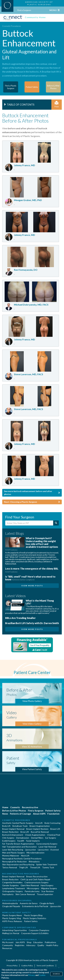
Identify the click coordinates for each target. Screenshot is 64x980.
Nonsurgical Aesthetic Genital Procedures (22, 859)
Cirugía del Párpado (11, 906)
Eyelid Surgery (9, 841)
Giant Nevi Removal (30, 885)
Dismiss (56, 974)
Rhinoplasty (34, 861)
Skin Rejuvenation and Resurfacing (18, 864)
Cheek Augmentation (35, 835)
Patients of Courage (20, 814)
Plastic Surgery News (12, 915)
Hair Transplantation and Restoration (19, 847)
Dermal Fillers (37, 838)
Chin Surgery (8, 838)
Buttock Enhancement (13, 835)
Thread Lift (35, 867)
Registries (20, 945)
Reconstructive (30, 807)
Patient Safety (53, 811)
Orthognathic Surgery (12, 891)
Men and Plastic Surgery (13, 853)
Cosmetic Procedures (12, 26)
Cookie (42, 975)
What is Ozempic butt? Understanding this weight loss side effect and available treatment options (32, 544)
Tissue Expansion (45, 894)
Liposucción (56, 906)
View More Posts (32, 586)
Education (38, 942)
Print (57, 104)
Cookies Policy (27, 966)
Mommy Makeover (11, 856)
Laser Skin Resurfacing (13, 850)
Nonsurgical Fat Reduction (14, 861)
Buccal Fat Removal (40, 832)
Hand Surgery (47, 885)
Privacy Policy (12, 966)
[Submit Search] (56, 523)
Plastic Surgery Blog (33, 915)
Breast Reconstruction (37, 876)
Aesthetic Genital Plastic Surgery (18, 823)
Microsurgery (33, 888)
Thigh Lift (23, 867)
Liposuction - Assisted (48, 850)
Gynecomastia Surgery (47, 844)
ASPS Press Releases (12, 921)
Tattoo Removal (10, 867)
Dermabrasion (23, 838)
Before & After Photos (14, 811)
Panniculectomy (32, 891)
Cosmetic (15, 807)
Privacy (32, 975)
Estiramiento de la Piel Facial (35, 906)
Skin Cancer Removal (25, 894)
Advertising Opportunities (15, 930)
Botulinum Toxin (20, 826)
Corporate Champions (39, 930)
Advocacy (31, 945)
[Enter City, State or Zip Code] (29, 523)
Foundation (53, 814)
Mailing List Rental (11, 933)
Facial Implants (33, 841)
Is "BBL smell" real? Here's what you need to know (30, 578)
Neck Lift (25, 856)
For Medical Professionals (20, 939)
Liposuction (31, 850)
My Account (8, 942)
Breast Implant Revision (37, 829)
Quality (41, 945)
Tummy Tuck (48, 867)
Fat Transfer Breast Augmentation (18, 844)
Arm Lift (39, 823)
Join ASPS (20, 942)
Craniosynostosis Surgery (36, 882)
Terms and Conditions (45, 966)
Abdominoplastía (10, 903)
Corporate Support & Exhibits (35, 933)
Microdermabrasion (35, 853)
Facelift (21, 841)
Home (5, 807)
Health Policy (52, 945)
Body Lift (6, 826)
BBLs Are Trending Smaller (20, 618)
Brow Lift (25, 832)
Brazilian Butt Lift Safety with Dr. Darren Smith (32, 623)
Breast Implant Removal (13, 829)
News (5, 814)
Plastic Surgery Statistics (35, 918)
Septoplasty (8, 894)
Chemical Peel (54, 835)
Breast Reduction (10, 832)
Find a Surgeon (24, 10)
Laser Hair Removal (47, 847)
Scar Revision (48, 891)
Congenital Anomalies (12, 882)
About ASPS (39, 814)
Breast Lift (55, 829)
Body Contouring (52, 823)
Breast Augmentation (40, 826)
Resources (7, 948)
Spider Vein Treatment (47, 864)
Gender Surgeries (10, 885)
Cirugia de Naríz (47, 903)
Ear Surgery (51, 838)
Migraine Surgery (49, 888)
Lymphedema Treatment (14, 888)
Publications (50, 942)
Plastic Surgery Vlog (12, 918)
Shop (29, 942)
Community (8, 945)
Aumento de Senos (29, 903)
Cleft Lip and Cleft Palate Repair (35, 879)
